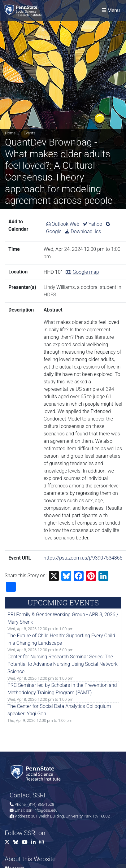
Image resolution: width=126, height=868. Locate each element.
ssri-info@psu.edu (42, 810)
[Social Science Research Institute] (24, 10)
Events (29, 133)
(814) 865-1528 (41, 804)
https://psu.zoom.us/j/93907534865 (83, 558)
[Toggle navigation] (111, 10)
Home (10, 133)
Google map (86, 272)
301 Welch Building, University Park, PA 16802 (70, 816)
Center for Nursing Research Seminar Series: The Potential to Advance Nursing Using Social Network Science (63, 664)
